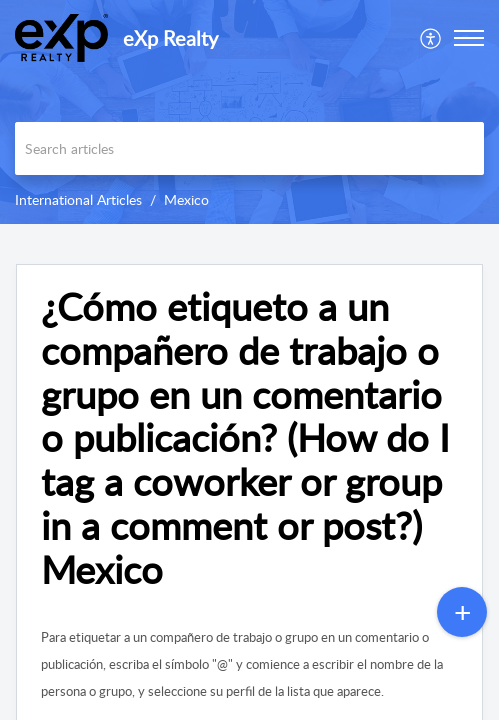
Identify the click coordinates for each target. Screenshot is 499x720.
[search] (249, 148)
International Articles (78, 199)
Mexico (186, 199)
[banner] (249, 112)
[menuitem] (431, 38)
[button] (431, 38)
